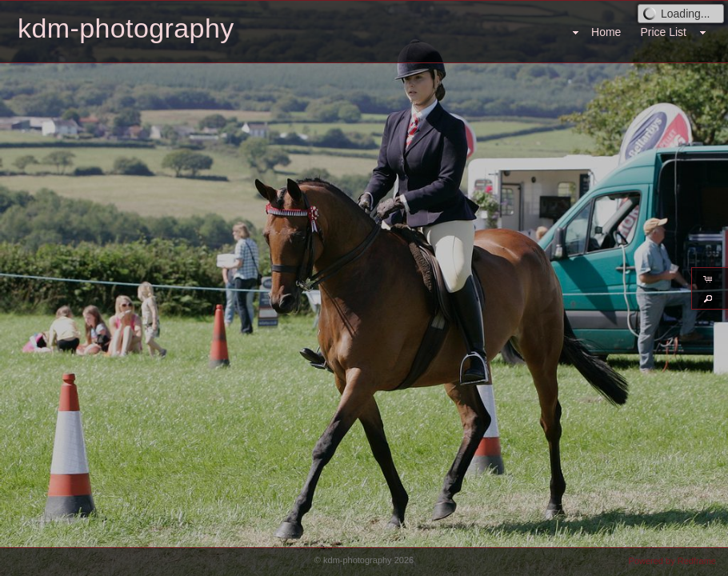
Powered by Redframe (672, 561)
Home (606, 32)
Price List (663, 32)
